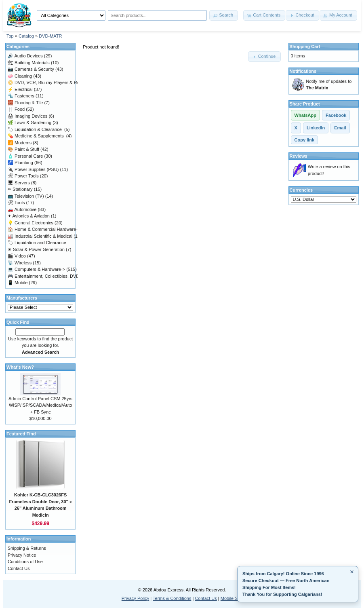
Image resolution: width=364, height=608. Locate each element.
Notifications (303, 71)
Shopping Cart (305, 46)
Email (340, 128)
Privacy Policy (135, 598)
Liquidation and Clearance (37, 243)
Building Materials (29, 63)
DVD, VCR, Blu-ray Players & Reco (46, 82)
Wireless (20, 263)
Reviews (299, 156)
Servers (19, 183)
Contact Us (19, 568)
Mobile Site (231, 598)
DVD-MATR (50, 36)
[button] (224, 15)
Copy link (305, 140)
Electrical (20, 89)
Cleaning (20, 76)
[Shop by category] (71, 15)
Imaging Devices (27, 116)
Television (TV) (26, 196)
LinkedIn (316, 128)
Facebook (336, 115)
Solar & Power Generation (36, 249)
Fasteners (21, 96)
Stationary (20, 189)
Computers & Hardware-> (36, 269)
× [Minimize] (352, 572)
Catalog (26, 36)
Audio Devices (25, 56)
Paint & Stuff (23, 149)
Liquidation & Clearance (35, 129)
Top (10, 36)
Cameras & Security (31, 69)
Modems (20, 143)
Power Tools (23, 176)
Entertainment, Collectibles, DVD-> (45, 276)
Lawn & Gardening (29, 122)
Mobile (18, 283)
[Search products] (158, 15)
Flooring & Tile (25, 103)
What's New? (20, 367)
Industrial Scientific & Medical (40, 236)
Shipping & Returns (27, 548)
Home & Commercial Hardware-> (44, 229)
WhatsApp (305, 115)
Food (16, 109)
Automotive (22, 209)
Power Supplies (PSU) (33, 169)
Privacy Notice (22, 555)
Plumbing (20, 163)
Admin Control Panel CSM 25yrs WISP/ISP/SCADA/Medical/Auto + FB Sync (40, 405)
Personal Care (25, 156)
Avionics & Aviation (29, 216)
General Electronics (31, 223)
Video (17, 256)
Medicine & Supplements (36, 136)
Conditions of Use (25, 562)
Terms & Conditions (172, 598)
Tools (16, 203)
